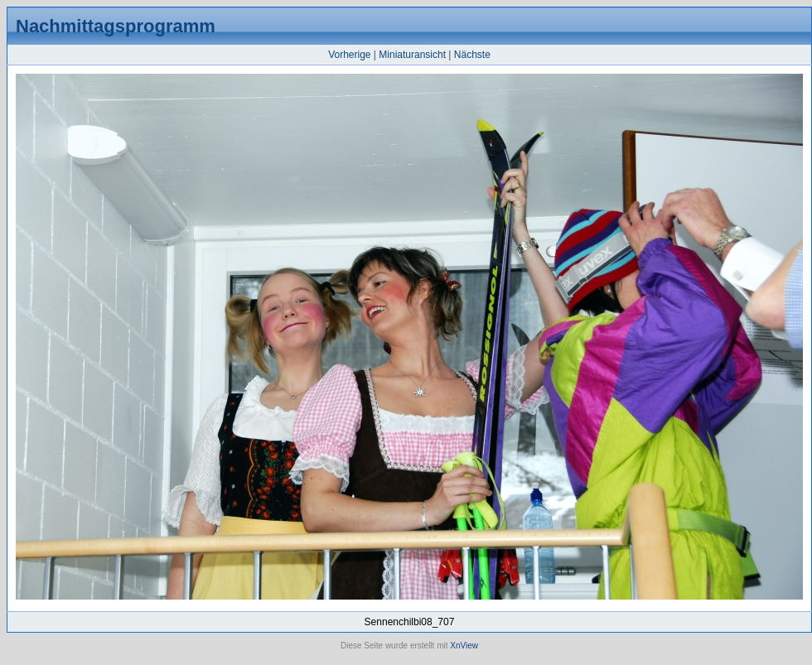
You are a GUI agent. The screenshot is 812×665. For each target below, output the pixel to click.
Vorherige (349, 55)
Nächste (472, 55)
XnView (464, 646)
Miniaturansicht (412, 55)
